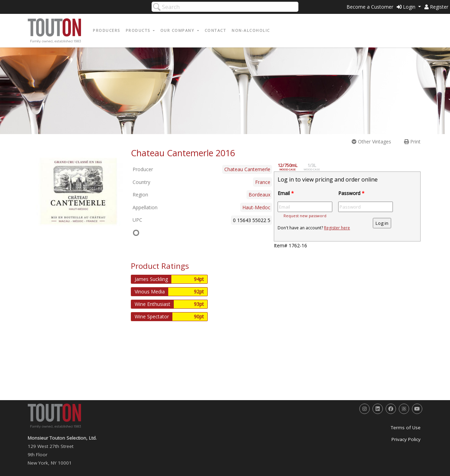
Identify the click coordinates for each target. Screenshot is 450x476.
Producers (106, 30)
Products (139, 30)
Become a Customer (370, 7)
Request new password (305, 216)
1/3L (315, 167)
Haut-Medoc (256, 207)
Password (351, 193)
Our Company (178, 30)
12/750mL (291, 167)
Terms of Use (406, 427)
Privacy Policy (406, 439)
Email (286, 193)
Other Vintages (371, 142)
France (263, 182)
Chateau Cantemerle (247, 169)
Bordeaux (259, 195)
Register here (337, 228)
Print (412, 142)
